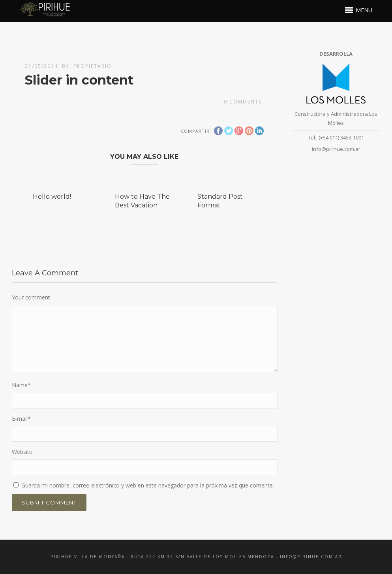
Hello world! (52, 197)
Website (22, 452)
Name (21, 385)
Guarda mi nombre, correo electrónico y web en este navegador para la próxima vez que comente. (148, 485)
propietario (93, 66)
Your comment (31, 297)
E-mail (21, 419)
